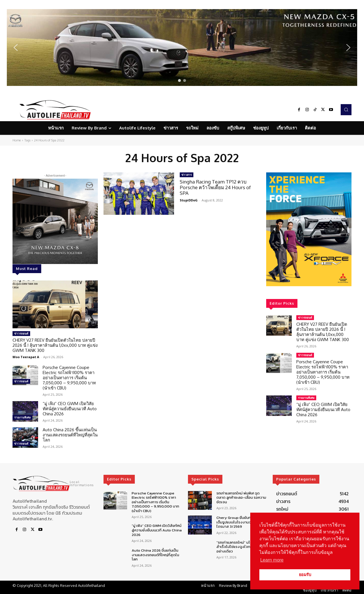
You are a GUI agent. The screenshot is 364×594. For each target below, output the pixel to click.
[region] (182, 48)
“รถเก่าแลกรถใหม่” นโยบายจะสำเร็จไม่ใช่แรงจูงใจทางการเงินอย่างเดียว (241, 547)
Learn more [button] (272, 560)
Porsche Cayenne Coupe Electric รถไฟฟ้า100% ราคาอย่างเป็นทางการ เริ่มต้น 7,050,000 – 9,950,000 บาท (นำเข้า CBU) (69, 378)
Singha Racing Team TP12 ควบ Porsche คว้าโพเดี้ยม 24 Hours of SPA (215, 187)
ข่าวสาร (187, 175)
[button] (182, 48)
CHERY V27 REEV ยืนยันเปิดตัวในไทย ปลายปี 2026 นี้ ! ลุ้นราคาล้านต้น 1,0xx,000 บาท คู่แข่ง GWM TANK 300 (55, 345)
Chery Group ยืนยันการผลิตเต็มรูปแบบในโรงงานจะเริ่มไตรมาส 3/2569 (239, 522)
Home (17, 140)
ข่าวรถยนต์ (21, 333)
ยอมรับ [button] (305, 575)
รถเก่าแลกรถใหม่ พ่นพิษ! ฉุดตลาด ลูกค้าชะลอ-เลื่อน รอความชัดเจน (241, 498)
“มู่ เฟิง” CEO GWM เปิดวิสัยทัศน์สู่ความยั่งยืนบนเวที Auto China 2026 (70, 409)
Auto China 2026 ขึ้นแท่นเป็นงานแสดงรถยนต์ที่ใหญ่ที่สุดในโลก (70, 435)
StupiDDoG (189, 200)
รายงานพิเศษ (22, 417)
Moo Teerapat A (26, 357)
